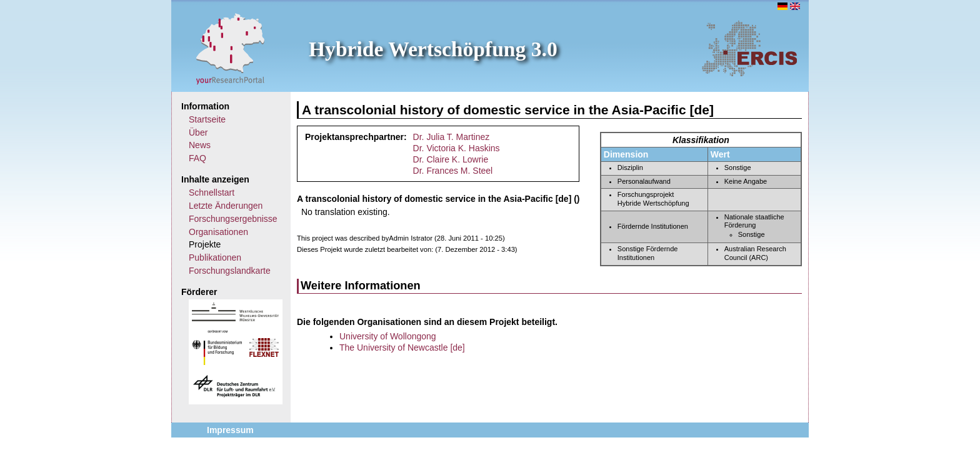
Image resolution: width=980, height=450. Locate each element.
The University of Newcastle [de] (402, 347)
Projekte (205, 244)
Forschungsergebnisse (233, 219)
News (200, 145)
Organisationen (218, 232)
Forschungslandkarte (230, 271)
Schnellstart (212, 192)
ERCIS (749, 48)
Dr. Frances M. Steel (453, 171)
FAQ (197, 158)
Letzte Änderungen (226, 206)
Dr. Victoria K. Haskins (457, 148)
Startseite (207, 119)
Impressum (230, 430)
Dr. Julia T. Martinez (452, 137)
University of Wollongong (388, 336)
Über (198, 132)
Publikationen (215, 257)
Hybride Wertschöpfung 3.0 (433, 49)
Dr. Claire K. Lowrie (451, 159)
